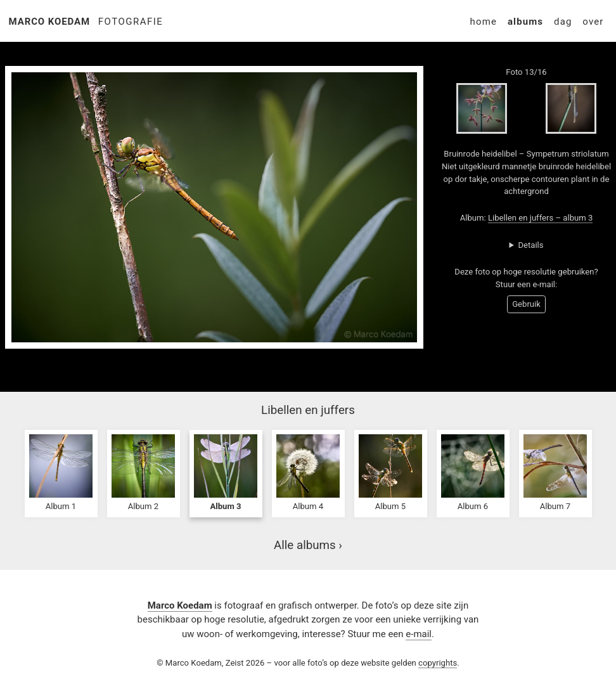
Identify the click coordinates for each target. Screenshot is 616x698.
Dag (563, 22)
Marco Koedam (50, 22)
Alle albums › (308, 545)
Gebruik (526, 304)
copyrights (438, 663)
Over (593, 22)
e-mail (419, 634)
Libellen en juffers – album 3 (540, 218)
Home (484, 22)
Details (530, 245)
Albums (525, 22)
